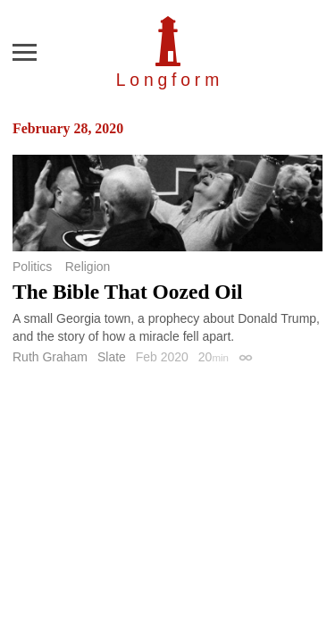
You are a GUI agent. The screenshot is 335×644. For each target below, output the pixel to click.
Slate (112, 357)
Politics (32, 267)
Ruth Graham (50, 357)
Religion (88, 267)
